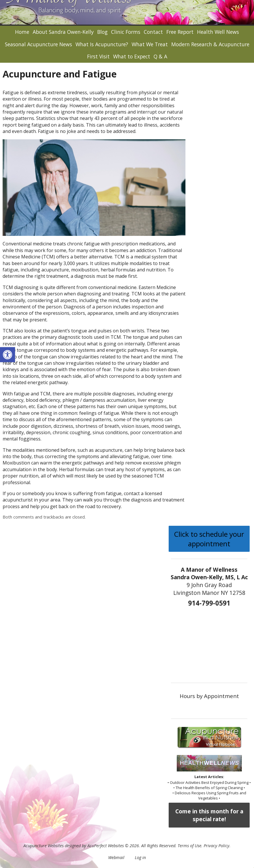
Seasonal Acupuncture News (38, 44)
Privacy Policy (217, 846)
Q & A (160, 56)
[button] (8, 355)
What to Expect (132, 56)
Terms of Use (189, 846)
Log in (140, 857)
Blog (102, 32)
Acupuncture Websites (44, 846)
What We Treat (150, 44)
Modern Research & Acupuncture (210, 44)
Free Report (180, 32)
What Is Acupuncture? (102, 44)
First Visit (98, 56)
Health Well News (218, 32)
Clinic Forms (126, 32)
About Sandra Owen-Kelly (63, 32)
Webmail (116, 857)
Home (22, 32)
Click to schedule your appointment (209, 539)
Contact (153, 32)
